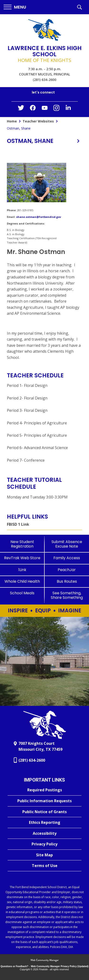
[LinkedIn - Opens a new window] (68, 109)
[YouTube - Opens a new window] (45, 109)
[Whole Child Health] (22, 581)
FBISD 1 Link (18, 524)
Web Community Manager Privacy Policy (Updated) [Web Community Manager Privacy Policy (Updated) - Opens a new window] (60, 966)
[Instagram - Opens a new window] (56, 109)
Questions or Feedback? (14, 966)
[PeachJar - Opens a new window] (67, 570)
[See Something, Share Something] (67, 595)
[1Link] (22, 570)
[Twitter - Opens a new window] (21, 109)
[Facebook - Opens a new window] (33, 109)
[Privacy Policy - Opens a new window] (44, 844)
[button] (15, 7)
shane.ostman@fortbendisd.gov (39, 217)
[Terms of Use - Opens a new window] (44, 866)
